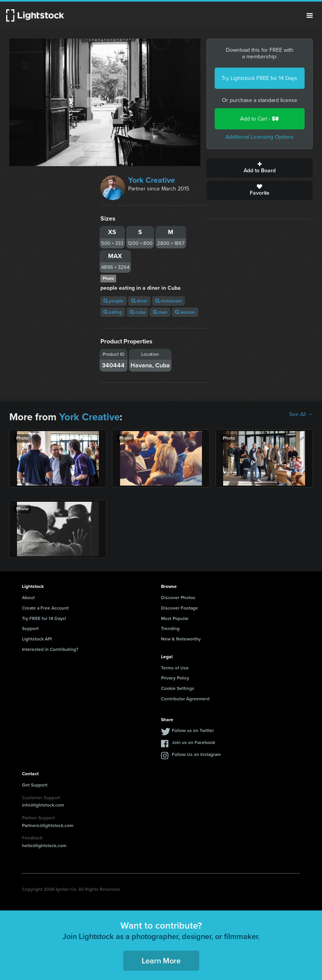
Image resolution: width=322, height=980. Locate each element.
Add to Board (260, 168)
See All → (301, 414)
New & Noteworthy (181, 639)
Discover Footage (180, 608)
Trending (170, 628)
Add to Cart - (259, 119)
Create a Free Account (45, 608)
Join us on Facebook (193, 742)
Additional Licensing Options (260, 137)
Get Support (35, 785)
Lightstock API (37, 639)
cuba (137, 312)
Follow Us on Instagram (196, 754)
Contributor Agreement (185, 699)
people (114, 301)
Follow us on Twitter (193, 730)
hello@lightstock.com (44, 846)
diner (139, 301)
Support (30, 628)
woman (185, 312)
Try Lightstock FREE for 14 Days (259, 78)
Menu (310, 15)
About (28, 598)
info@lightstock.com (43, 805)
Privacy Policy (175, 678)
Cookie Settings (178, 688)
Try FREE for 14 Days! (44, 618)
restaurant (169, 301)
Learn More (161, 961)
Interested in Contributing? (50, 649)
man (160, 312)
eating (113, 312)
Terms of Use (175, 668)
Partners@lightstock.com (48, 825)
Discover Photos (178, 598)
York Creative (152, 180)
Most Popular (175, 618)
